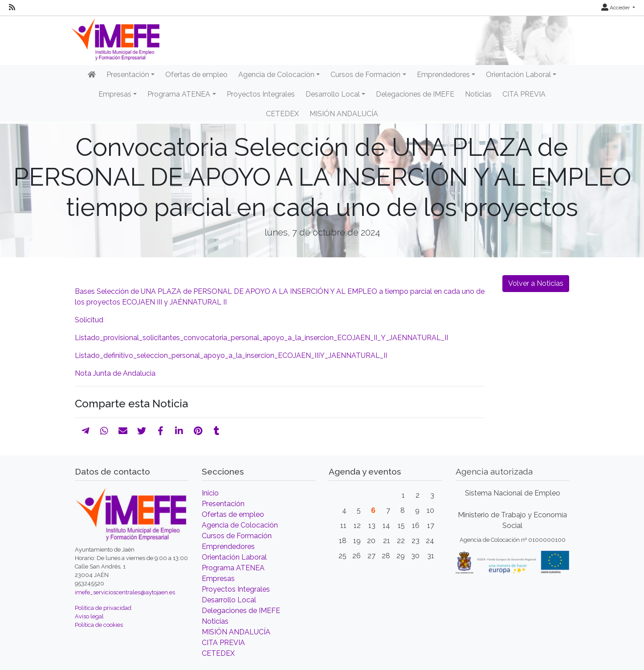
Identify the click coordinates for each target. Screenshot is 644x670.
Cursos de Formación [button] (365, 75)
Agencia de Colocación (240, 525)
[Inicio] (92, 75)
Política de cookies (99, 625)
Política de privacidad (103, 608)
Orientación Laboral (234, 557)
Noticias (478, 94)
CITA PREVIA (524, 94)
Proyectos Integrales (261, 94)
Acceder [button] (616, 8)
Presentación (223, 504)
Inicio (210, 493)
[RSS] (12, 8)
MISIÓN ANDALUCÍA (344, 114)
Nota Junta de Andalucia (115, 373)
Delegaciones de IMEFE (415, 94)
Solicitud (90, 320)
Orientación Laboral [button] (518, 75)
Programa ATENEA (233, 568)
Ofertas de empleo (196, 75)
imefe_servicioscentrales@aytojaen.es (125, 592)
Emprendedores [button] (443, 75)
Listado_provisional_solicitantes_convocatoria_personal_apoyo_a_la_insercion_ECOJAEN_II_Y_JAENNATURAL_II (262, 338)
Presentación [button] (128, 75)
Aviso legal (89, 616)
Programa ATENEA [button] (179, 94)
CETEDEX (282, 114)
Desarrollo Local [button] (333, 94)
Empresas (218, 579)
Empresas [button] (115, 94)
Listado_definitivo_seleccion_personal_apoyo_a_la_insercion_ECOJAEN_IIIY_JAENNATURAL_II (233, 355)
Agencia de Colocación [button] (276, 75)
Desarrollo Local (229, 600)
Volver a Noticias (536, 283)
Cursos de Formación (237, 536)
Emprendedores (228, 546)
